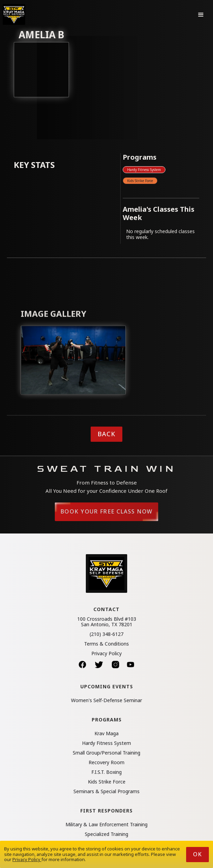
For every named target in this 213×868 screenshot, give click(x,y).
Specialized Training (106, 834)
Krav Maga (106, 734)
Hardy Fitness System (144, 170)
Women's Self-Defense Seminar (106, 700)
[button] (201, 14)
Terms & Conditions (106, 644)
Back (106, 434)
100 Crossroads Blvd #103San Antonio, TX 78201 (107, 622)
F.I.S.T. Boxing (106, 772)
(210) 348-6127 (106, 634)
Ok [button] (197, 854)
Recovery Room (106, 762)
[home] (14, 14)
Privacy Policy (106, 654)
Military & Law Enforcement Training (106, 825)
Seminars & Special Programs (106, 791)
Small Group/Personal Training (106, 753)
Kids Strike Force (140, 181)
